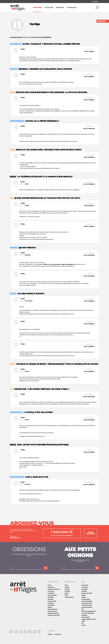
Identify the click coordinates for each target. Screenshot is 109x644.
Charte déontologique (87, 601)
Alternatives (51, 599)
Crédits (83, 621)
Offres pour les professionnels (89, 611)
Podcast (83, 625)
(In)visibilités (51, 603)
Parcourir (37, 8)
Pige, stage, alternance (87, 607)
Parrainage (84, 591)
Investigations (51, 593)
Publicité (50, 607)
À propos (84, 595)
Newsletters (84, 615)
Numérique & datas (52, 595)
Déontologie (51, 597)
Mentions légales (86, 617)
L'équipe (84, 597)
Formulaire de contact (87, 603)
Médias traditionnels (52, 609)
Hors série (50, 634)
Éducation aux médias (87, 593)
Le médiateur (85, 589)
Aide (83, 609)
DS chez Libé (58, 634)
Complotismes (51, 605)
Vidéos (66, 595)
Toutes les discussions (87, 605)
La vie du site (85, 587)
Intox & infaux (51, 591)
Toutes (66, 585)
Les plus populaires (69, 597)
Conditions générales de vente (89, 619)
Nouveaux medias (52, 601)
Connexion (95, 2)
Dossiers (67, 593)
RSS (82, 623)
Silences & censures (52, 611)
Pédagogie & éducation (53, 613)
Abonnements (85, 585)
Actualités (49, 8)
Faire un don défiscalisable (88, 613)
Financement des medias (54, 615)
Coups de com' (51, 587)
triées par (31, 37)
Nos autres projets (86, 599)
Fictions (50, 585)
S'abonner (102, 21)
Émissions (60, 8)
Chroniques (72, 8)
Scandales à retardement (54, 589)
